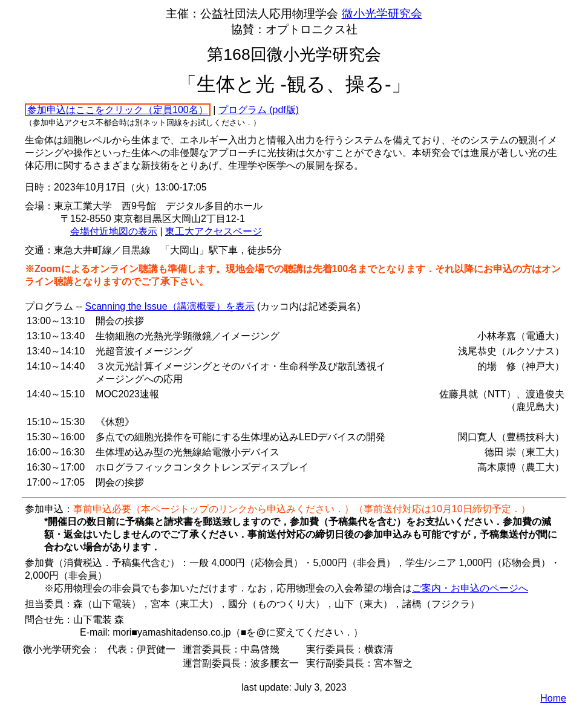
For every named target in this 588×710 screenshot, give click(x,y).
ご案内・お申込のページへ (470, 588)
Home (553, 698)
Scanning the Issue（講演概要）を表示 (170, 306)
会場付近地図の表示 (114, 231)
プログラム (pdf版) (259, 110)
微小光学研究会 (382, 14)
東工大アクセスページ (214, 231)
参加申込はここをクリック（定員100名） (118, 110)
